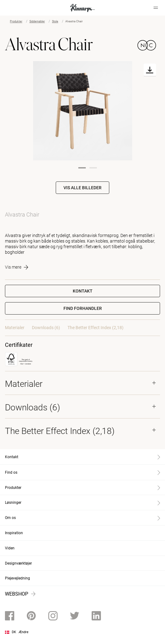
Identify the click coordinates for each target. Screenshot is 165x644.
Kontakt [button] (83, 291)
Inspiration (14, 533)
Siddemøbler (37, 21)
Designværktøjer (18, 563)
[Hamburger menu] (156, 8)
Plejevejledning (17, 578)
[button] (82, 308)
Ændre (24, 632)
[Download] (150, 70)
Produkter (16, 21)
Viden (10, 548)
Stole (55, 21)
